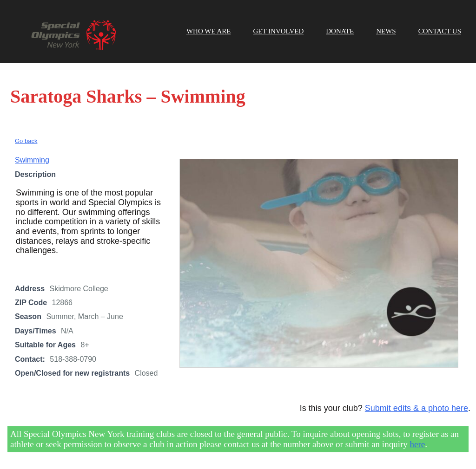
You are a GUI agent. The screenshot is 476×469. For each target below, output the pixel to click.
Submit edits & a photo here (416, 408)
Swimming (32, 160)
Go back (26, 141)
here (418, 444)
